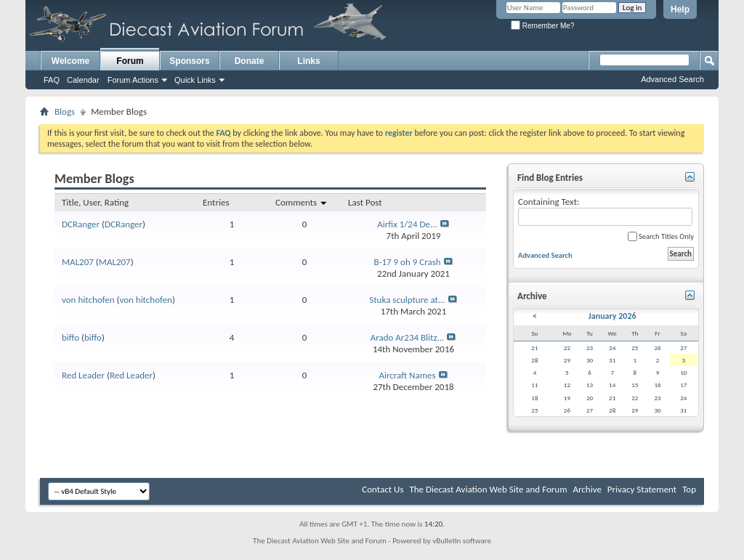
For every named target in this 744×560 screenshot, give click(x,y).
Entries (216, 202)
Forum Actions (133, 80)
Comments (302, 202)
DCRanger (81, 224)
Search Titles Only (661, 236)
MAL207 (78, 262)
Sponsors (189, 61)
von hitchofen (88, 300)
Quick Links (195, 80)
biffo (70, 337)
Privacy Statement (642, 489)
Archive (587, 489)
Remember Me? (542, 26)
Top (689, 489)
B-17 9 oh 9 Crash (407, 262)
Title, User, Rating (95, 202)
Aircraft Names (407, 375)
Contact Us (383, 489)
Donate (250, 61)
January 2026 (612, 316)
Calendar (83, 80)
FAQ (52, 80)
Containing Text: (605, 211)
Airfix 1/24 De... (407, 224)
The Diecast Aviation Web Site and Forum (488, 489)
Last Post (365, 202)
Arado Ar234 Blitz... (408, 337)
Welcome (70, 61)
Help (680, 9)
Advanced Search (672, 79)
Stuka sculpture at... (407, 300)
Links (308, 61)
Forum (130, 61)
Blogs (65, 111)
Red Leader (83, 375)
